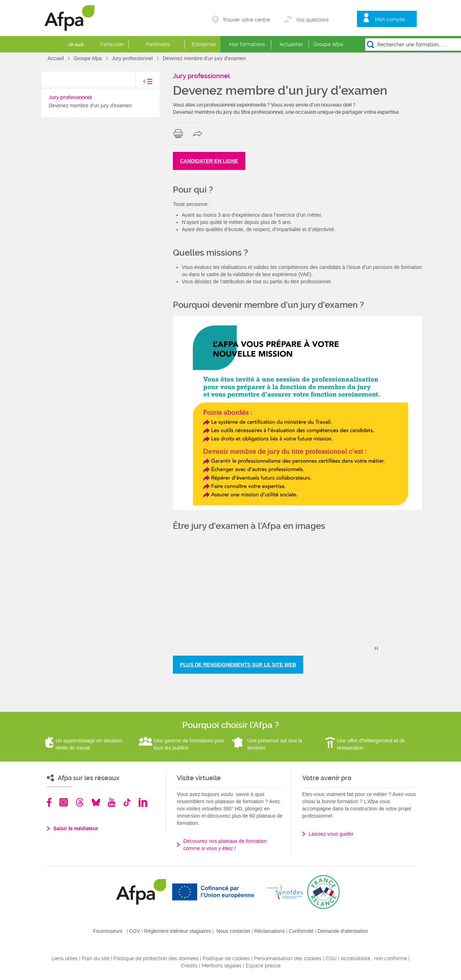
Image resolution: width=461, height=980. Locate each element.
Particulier (112, 44)
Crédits (189, 966)
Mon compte (390, 19)
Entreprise (204, 44)
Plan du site (96, 958)
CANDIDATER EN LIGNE (209, 161)
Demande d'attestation (343, 931)
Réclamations (270, 931)
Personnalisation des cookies (288, 958)
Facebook (49, 802)
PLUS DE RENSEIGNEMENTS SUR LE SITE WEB (238, 665)
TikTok (127, 802)
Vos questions (312, 20)
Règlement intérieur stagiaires (178, 931)
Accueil (56, 58)
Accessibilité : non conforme (374, 958)
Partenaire (158, 44)
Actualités (291, 44)
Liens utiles (65, 958)
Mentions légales (222, 966)
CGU (331, 958)
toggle (140, 83)
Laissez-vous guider (331, 834)
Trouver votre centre (246, 20)
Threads (80, 802)
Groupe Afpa (328, 44)
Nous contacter (233, 931)
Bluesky (96, 802)
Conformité (301, 931)
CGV (135, 931)
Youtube (111, 802)
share (199, 134)
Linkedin (143, 802)
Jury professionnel (133, 58)
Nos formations (247, 44)
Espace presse (263, 966)
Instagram (64, 802)
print (180, 134)
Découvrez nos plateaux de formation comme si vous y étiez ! (225, 845)
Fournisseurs (108, 931)
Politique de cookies (226, 958)
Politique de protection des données (156, 958)
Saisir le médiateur (76, 828)
